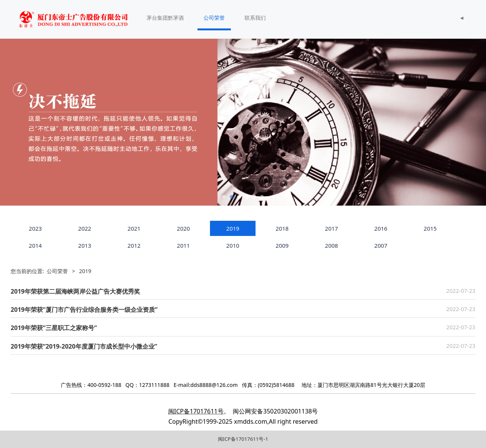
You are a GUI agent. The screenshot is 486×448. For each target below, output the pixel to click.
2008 (331, 245)
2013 (85, 245)
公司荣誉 (214, 18)
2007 (381, 245)
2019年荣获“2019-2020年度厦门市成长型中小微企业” (84, 346)
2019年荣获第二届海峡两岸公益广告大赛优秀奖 (75, 291)
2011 (183, 245)
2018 (282, 228)
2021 (134, 228)
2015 (430, 228)
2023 (35, 228)
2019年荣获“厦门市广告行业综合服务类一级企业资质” (84, 310)
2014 (35, 245)
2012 (134, 245)
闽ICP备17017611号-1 (243, 439)
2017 (331, 228)
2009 (282, 245)
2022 (85, 228)
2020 (183, 228)
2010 (233, 245)
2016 (381, 228)
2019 (233, 228)
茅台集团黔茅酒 (165, 18)
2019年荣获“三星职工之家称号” (54, 328)
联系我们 (255, 18)
